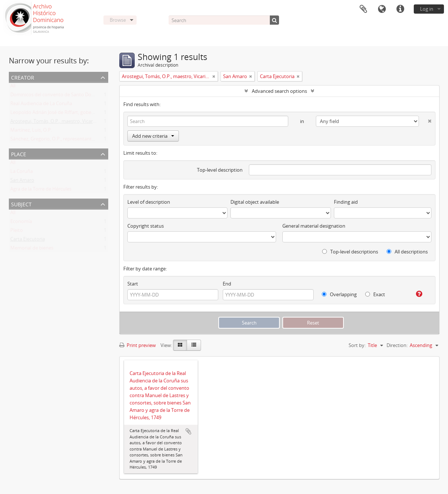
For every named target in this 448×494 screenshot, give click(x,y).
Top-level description (220, 170)
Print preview (137, 345)
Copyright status (146, 226)
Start (133, 284)
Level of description (149, 202)
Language (382, 9)
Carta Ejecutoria (28, 241)
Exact (375, 294)
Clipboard (363, 9)
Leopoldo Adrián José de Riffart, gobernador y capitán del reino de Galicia (90, 114)
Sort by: (357, 345)
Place (19, 153)
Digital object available (255, 202)
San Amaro (22, 182)
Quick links (400, 9)
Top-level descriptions (350, 252)
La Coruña (22, 173)
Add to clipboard (188, 431)
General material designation (314, 226)
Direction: (397, 345)
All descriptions (407, 252)
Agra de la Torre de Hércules (41, 190)
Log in (427, 9)
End (227, 284)
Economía (21, 223)
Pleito (17, 232)
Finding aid (346, 202)
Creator (23, 77)
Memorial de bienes (32, 249)
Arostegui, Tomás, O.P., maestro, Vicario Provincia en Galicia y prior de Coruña (95, 123)
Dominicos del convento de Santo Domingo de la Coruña (72, 96)
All (13, 87)
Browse (118, 20)
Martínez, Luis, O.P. (31, 132)
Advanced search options (279, 91)
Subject (21, 204)
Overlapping (339, 294)
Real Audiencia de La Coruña (41, 105)
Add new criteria (153, 136)
